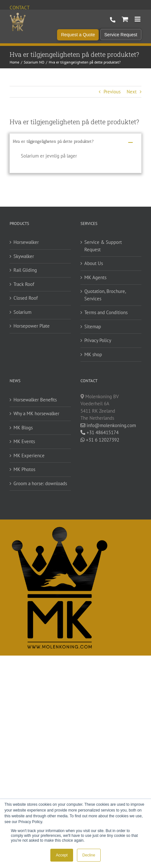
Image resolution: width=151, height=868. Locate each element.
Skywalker (24, 256)
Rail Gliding (25, 270)
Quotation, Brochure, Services (105, 295)
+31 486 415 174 (113, 20)
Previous (112, 92)
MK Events (24, 441)
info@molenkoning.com (108, 425)
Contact (20, 8)
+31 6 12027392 (100, 440)
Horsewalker (26, 242)
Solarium (22, 312)
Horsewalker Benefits (35, 400)
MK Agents (95, 277)
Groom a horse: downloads (40, 483)
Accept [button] (62, 855)
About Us (94, 263)
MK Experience (29, 455)
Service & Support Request (103, 246)
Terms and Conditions (106, 312)
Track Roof (24, 284)
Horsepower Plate (32, 326)
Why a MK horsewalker (36, 413)
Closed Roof (26, 298)
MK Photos (24, 469)
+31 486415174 (100, 432)
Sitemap (93, 327)
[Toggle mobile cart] (125, 19)
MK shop (93, 354)
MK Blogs (23, 428)
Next (132, 92)
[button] (75, 142)
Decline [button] (89, 855)
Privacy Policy (98, 340)
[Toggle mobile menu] (138, 19)
